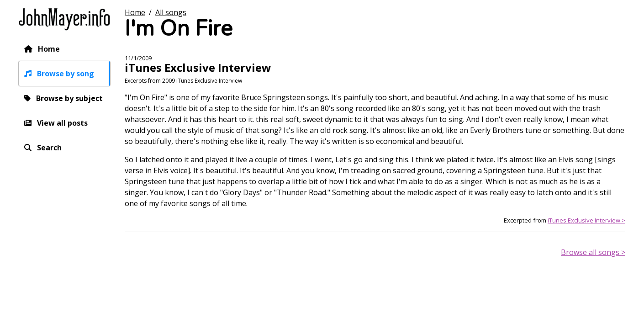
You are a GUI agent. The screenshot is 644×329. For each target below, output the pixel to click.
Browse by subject (69, 98)
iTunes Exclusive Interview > (586, 220)
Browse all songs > (593, 252)
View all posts (62, 123)
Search (49, 148)
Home (49, 49)
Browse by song (66, 74)
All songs (171, 12)
